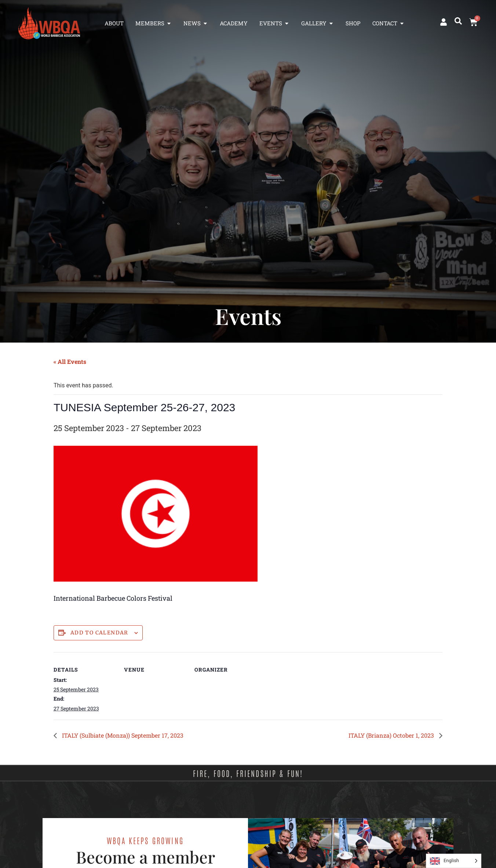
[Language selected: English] (454, 861)
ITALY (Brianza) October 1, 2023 (392, 735)
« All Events (70, 361)
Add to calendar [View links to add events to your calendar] (99, 633)
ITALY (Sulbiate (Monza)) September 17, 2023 (122, 735)
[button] (458, 21)
